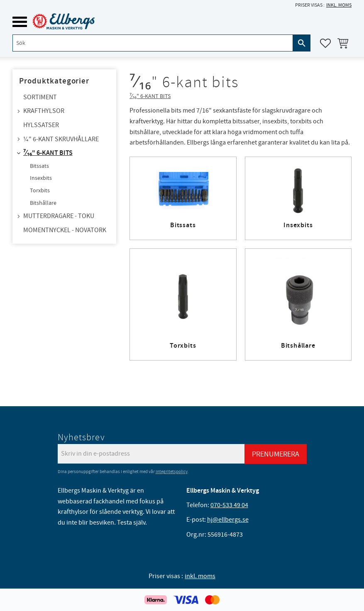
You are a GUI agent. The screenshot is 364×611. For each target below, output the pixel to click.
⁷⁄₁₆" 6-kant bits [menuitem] (48, 153)
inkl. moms (339, 5)
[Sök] (302, 43)
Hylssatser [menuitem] (41, 125)
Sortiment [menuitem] (40, 97)
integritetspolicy (172, 472)
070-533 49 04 (229, 505)
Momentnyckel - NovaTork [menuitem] (65, 230)
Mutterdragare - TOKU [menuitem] (59, 216)
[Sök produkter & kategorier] (153, 43)
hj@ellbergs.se (228, 520)
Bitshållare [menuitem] (43, 203)
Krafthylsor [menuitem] (44, 111)
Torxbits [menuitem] (40, 191)
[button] (20, 22)
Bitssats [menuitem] (39, 166)
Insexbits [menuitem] (41, 178)
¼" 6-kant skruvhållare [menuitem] (61, 139)
